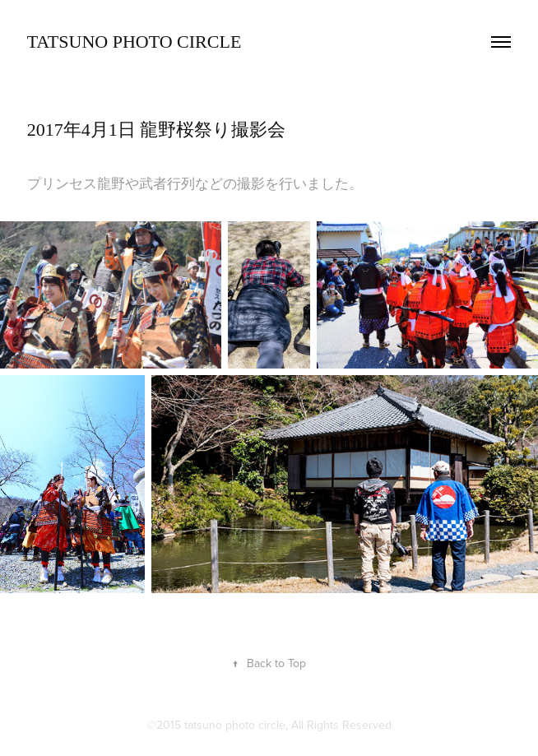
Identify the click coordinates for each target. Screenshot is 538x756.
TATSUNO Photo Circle (134, 42)
